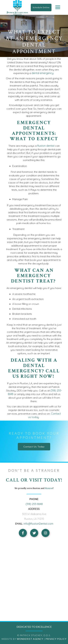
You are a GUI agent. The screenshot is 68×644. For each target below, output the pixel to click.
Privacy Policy (56, 639)
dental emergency (42, 73)
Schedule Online (41, 7)
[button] (58, 7)
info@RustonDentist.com (38, 524)
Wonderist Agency (30, 639)
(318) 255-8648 (34, 504)
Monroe (49, 488)
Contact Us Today (34, 447)
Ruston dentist (46, 146)
